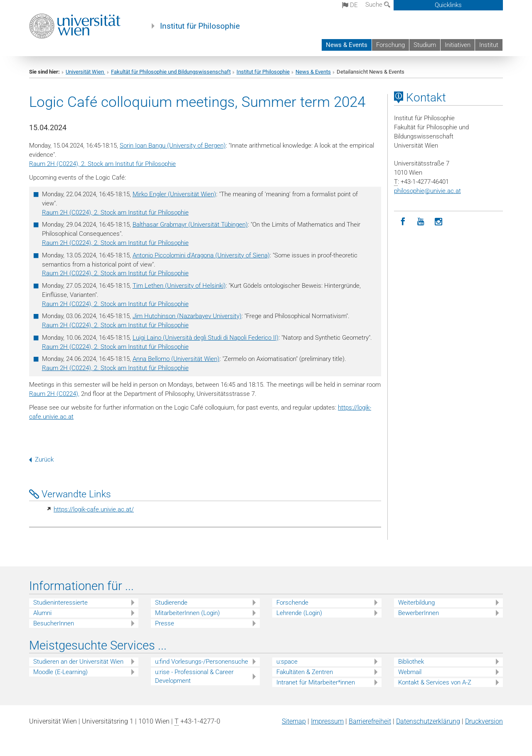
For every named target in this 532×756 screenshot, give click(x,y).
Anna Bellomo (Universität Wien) (176, 359)
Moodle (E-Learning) (60, 672)
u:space (287, 662)
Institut (489, 45)
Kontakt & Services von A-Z (435, 682)
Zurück (41, 460)
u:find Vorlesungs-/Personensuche (202, 662)
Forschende (292, 603)
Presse (165, 623)
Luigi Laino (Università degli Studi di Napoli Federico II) (206, 338)
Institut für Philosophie (200, 26)
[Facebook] (403, 222)
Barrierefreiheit (370, 721)
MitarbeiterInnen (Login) (187, 613)
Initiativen (458, 45)
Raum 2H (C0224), (54, 394)
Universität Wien (85, 72)
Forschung (390, 45)
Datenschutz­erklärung (428, 721)
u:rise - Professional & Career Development (194, 676)
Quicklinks (448, 5)
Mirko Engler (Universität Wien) (174, 194)
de (350, 5)
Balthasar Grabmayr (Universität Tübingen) (190, 225)
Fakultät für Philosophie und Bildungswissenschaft (171, 72)
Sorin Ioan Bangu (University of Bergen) (173, 146)
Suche (378, 5)
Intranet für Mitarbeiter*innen (316, 682)
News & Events (347, 45)
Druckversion (484, 721)
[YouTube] (421, 222)
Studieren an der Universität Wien (78, 662)
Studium (425, 45)
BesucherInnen (54, 623)
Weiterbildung (416, 603)
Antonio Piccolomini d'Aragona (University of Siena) (201, 255)
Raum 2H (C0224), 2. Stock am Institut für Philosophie (102, 164)
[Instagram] (439, 222)
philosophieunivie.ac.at (427, 191)
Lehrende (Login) (299, 613)
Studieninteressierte (60, 603)
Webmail (410, 672)
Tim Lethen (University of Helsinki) (179, 286)
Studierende (171, 603)
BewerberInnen (419, 613)
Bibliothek (411, 662)
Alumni (42, 613)
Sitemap (294, 721)
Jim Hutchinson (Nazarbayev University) (187, 316)
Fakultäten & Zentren (305, 672)
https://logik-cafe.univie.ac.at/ (94, 509)
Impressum (327, 721)
